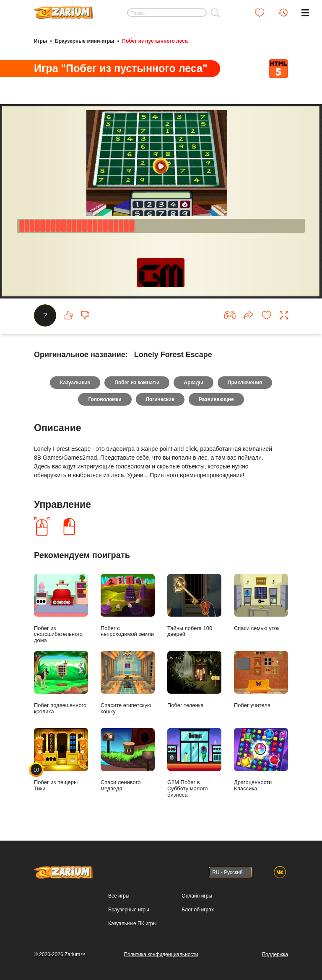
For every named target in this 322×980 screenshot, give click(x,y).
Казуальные (75, 383)
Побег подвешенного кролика (61, 683)
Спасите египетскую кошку (128, 683)
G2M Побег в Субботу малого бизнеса (194, 763)
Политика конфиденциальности (161, 954)
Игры (40, 41)
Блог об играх (198, 910)
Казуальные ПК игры (132, 923)
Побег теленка (194, 680)
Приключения (245, 383)
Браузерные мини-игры (84, 41)
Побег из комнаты (137, 383)
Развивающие (216, 399)
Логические (160, 399)
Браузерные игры (129, 910)
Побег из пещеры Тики (61, 760)
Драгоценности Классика (261, 760)
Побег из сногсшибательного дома (61, 609)
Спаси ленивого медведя (128, 760)
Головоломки (105, 399)
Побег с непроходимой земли (128, 606)
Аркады (193, 383)
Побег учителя (261, 680)
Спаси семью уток (261, 603)
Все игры (119, 896)
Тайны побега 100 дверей (194, 606)
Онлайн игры (197, 896)
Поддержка (275, 954)
